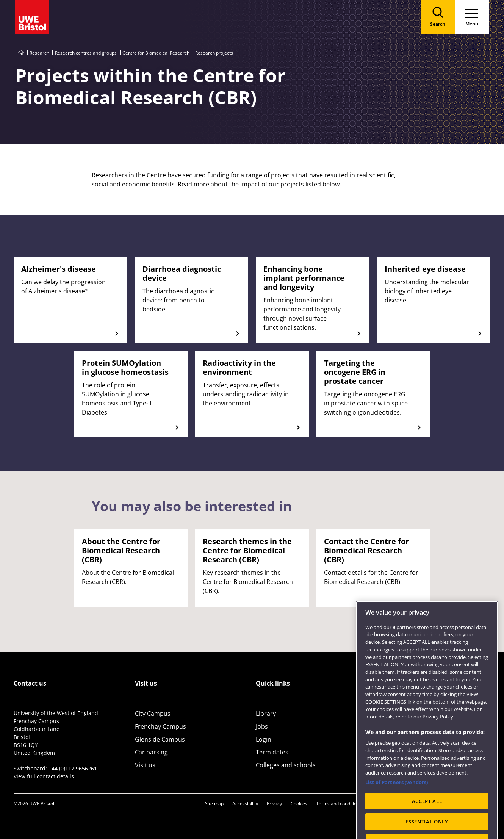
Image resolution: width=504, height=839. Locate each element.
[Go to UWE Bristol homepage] (21, 53)
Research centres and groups (86, 53)
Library (266, 714)
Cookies (299, 804)
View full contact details (44, 776)
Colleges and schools (286, 765)
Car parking (151, 752)
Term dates (272, 752)
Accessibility (245, 804)
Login (264, 739)
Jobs (262, 726)
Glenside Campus (160, 739)
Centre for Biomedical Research (156, 53)
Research (39, 53)
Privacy (274, 804)
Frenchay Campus (160, 726)
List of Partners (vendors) (397, 801)
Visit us (145, 765)
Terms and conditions (339, 804)
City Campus (153, 714)
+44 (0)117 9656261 (73, 768)
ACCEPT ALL (427, 820)
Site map (214, 804)
